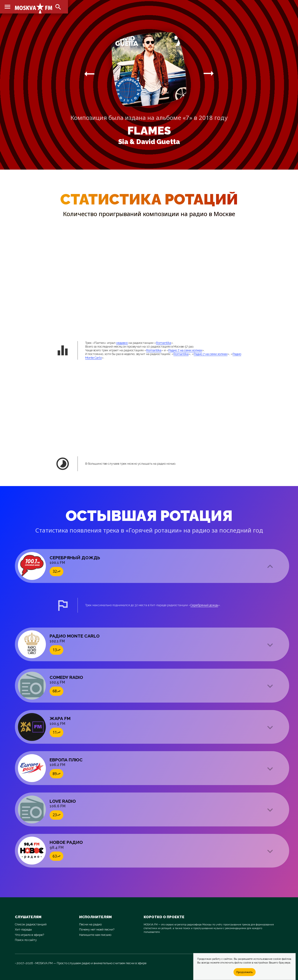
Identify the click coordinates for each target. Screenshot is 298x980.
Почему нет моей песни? (97, 929)
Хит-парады (23, 929)
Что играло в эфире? (29, 935)
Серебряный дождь (204, 605)
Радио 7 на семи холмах (185, 350)
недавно (122, 343)
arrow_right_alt (89, 74)
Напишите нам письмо (95, 935)
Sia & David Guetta (149, 142)
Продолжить (244, 972)
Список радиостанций (31, 924)
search (58, 7)
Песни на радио (90, 924)
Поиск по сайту (26, 940)
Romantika (164, 343)
